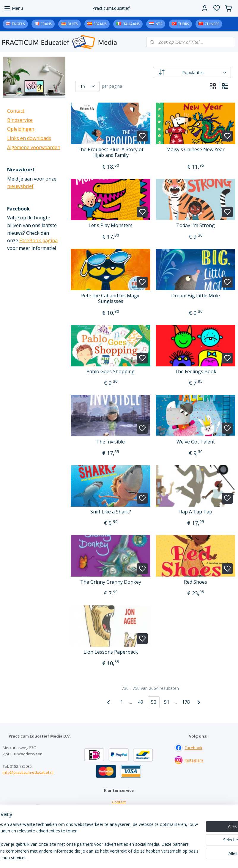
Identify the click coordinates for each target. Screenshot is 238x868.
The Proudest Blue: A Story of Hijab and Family (111, 152)
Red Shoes (196, 582)
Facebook (194, 748)
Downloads (119, 820)
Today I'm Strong (196, 225)
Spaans (100, 24)
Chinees (212, 24)
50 (154, 702)
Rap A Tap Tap (195, 512)
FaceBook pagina (38, 240)
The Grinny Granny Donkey (110, 582)
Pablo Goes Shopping (111, 372)
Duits (72, 24)
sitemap (143, 857)
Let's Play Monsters (111, 225)
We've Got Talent (195, 442)
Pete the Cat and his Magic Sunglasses (110, 299)
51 (167, 702)
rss (156, 857)
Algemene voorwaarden (34, 147)
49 (141, 702)
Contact (16, 111)
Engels (18, 24)
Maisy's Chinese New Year (196, 150)
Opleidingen (21, 129)
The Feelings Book (196, 372)
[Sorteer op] (192, 72)
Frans (46, 24)
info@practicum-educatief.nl (28, 772)
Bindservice (20, 120)
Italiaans (131, 24)
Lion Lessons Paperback (110, 652)
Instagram (194, 760)
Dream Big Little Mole (196, 296)
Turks (183, 24)
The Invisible (111, 442)
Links (119, 814)
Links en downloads (29, 138)
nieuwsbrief (20, 186)
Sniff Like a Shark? (110, 512)
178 (186, 702)
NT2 (159, 24)
